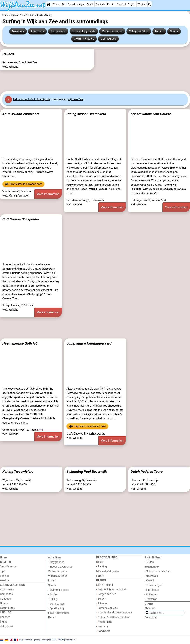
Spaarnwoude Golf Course (151, 114)
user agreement (26, 640)
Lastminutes (7, 608)
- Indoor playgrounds (60, 567)
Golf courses (108, 39)
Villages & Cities (139, 31)
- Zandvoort (103, 631)
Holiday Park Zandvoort (43, 163)
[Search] (150, 4)
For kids (5, 576)
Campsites (6, 594)
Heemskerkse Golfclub (20, 343)
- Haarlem (102, 627)
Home (4, 557)
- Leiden (149, 562)
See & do (100, 4)
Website (14, 67)
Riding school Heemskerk (86, 114)
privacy (37, 640)
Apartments (7, 590)
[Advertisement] (95, 80)
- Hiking (53, 599)
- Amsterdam (104, 622)
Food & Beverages (59, 613)
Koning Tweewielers (18, 472)
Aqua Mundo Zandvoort (21, 114)
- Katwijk (150, 581)
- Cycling (53, 594)
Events (111, 4)
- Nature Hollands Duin (158, 571)
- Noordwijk (151, 576)
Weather (142, 4)
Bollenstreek (152, 567)
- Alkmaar (102, 603)
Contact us (151, 618)
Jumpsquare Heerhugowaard (89, 343)
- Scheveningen (154, 585)
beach (114, 168)
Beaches (5, 617)
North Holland (105, 585)
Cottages (5, 599)
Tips (3, 571)
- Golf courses (56, 604)
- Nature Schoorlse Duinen (112, 590)
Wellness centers (112, 31)
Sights (4, 622)
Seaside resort (9, 567)
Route (100, 562)
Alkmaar (21, 269)
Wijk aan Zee (59, 4)
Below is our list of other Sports (32, 99)
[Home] (49, 4)
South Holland (153, 557)
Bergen (7, 269)
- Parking (101, 567)
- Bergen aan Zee (106, 594)
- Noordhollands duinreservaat (114, 613)
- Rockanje (151, 599)
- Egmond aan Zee (107, 608)
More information (19, 196)
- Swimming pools (59, 590)
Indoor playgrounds (84, 31)
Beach (90, 4)
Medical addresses (108, 571)
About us (150, 608)
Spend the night (76, 4)
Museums (18, 31)
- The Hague (152, 590)
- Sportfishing (56, 608)
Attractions (37, 31)
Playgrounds (58, 31)
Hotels (4, 603)
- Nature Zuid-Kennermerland (113, 617)
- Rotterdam (151, 594)
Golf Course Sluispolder (21, 219)
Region (132, 4)
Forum (100, 576)
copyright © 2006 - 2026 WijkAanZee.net (59, 640)
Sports (174, 31)
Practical (121, 4)
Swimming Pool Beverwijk (87, 472)
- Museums (7, 626)
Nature (159, 31)
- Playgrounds (56, 562)
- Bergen (101, 599)
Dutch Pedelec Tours (147, 472)
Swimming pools (84, 39)
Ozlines (8, 54)
